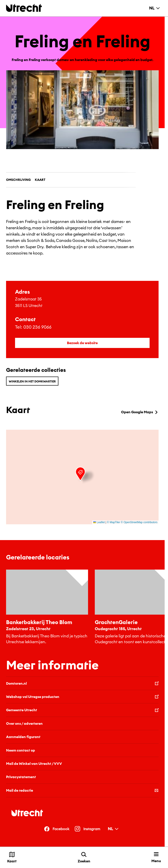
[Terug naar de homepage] (24, 8)
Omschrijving (18, 180)
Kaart (40, 180)
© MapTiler (113, 522)
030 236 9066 (37, 327)
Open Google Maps (140, 412)
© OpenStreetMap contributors (139, 522)
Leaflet (99, 522)
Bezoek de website (82, 343)
